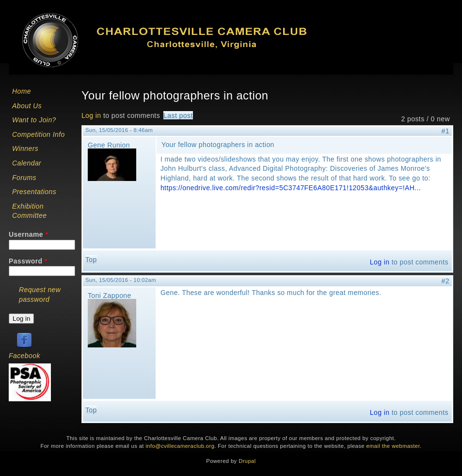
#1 (446, 131)
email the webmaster (393, 446)
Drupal (247, 461)
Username (28, 234)
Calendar (27, 163)
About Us (27, 106)
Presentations (34, 192)
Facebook (24, 356)
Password (28, 261)
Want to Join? (34, 120)
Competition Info (39, 134)
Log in (91, 115)
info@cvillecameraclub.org (180, 446)
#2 (446, 281)
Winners (25, 148)
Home (22, 91)
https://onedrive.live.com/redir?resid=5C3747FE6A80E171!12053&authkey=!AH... (291, 188)
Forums (24, 178)
